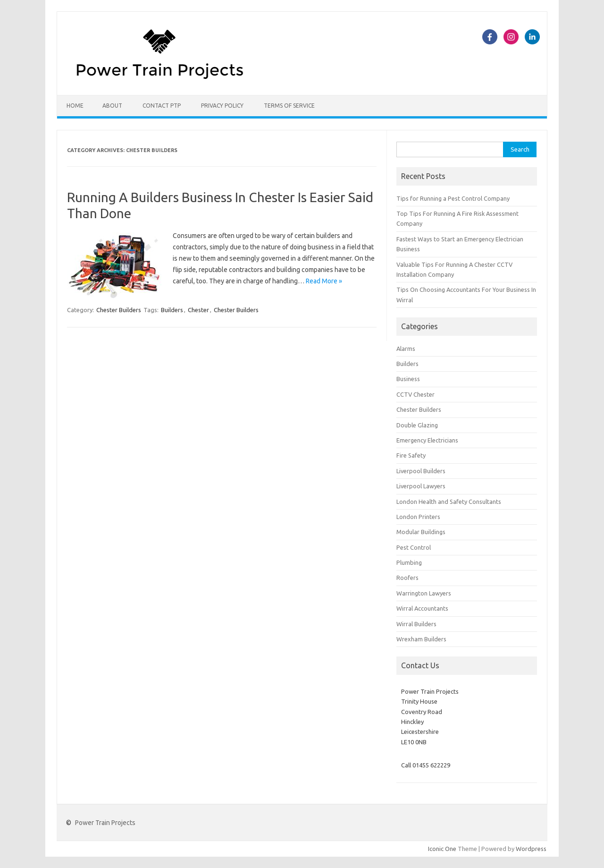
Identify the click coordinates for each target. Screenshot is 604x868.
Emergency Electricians (427, 440)
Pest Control (414, 547)
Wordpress (531, 849)
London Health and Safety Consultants (449, 502)
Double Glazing (417, 425)
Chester (198, 310)
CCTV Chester (415, 394)
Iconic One (442, 849)
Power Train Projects (105, 823)
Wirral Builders (416, 624)
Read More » (324, 281)
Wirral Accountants (422, 608)
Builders (172, 310)
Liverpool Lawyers (421, 486)
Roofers (407, 578)
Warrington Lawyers (424, 593)
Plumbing (409, 562)
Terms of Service (289, 106)
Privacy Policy (222, 106)
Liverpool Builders (421, 471)
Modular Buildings (421, 532)
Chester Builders (119, 310)
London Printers (418, 517)
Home (75, 106)
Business (408, 379)
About (112, 106)
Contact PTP (162, 106)
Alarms (406, 349)
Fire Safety (411, 455)
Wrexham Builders (421, 639)
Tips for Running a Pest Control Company (453, 198)
